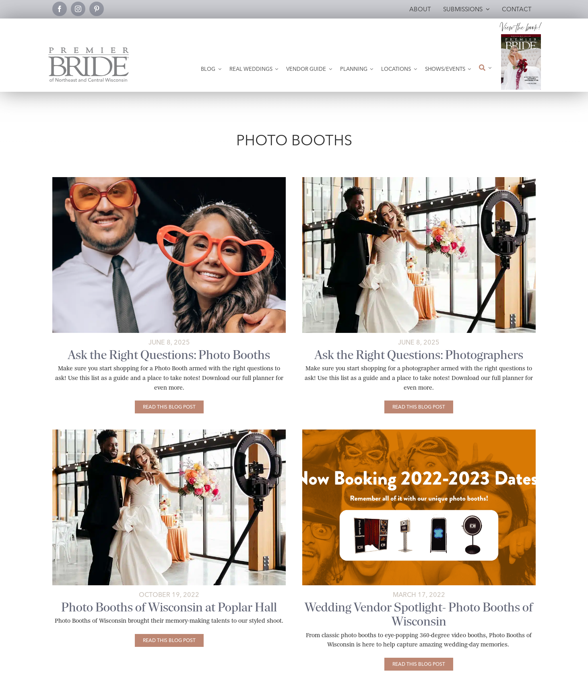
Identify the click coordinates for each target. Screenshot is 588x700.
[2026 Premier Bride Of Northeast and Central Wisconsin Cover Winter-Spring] (521, 37)
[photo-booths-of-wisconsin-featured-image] (419, 433)
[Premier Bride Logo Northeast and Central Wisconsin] (89, 51)
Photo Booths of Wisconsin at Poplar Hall (169, 607)
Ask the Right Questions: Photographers (419, 355)
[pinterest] (97, 9)
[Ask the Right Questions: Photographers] (419, 407)
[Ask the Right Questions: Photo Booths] (169, 407)
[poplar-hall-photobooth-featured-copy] (169, 433)
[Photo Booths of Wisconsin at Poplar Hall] (169, 640)
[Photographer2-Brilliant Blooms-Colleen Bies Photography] (419, 180)
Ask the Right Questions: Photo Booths (169, 355)
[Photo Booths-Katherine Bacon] (169, 180)
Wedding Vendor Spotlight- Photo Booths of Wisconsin (419, 614)
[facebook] (60, 9)
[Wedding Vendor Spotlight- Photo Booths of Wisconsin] (419, 664)
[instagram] (78, 9)
